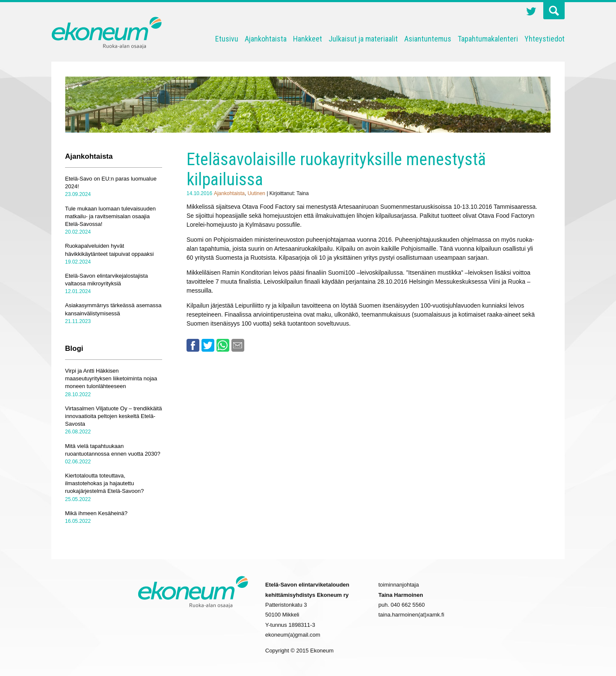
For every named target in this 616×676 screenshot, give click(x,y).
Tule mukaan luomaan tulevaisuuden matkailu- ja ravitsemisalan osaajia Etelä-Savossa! (110, 216)
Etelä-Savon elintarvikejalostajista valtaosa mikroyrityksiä (107, 280)
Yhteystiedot (545, 39)
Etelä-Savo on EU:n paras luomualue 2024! (111, 182)
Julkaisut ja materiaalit (363, 39)
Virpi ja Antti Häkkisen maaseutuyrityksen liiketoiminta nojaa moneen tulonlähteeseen (111, 378)
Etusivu (227, 39)
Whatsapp (223, 345)
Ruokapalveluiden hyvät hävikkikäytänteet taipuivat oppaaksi (109, 250)
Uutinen (256, 193)
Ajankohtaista (266, 39)
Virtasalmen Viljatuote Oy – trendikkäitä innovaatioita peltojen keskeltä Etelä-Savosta (113, 416)
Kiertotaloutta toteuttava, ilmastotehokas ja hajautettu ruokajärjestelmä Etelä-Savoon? (104, 483)
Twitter (531, 12)
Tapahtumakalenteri (488, 39)
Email (238, 345)
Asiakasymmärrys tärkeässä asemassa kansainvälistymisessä (113, 309)
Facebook (193, 345)
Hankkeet (308, 39)
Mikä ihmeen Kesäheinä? (96, 513)
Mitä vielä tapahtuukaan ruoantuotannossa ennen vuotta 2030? (113, 450)
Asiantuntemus (428, 39)
